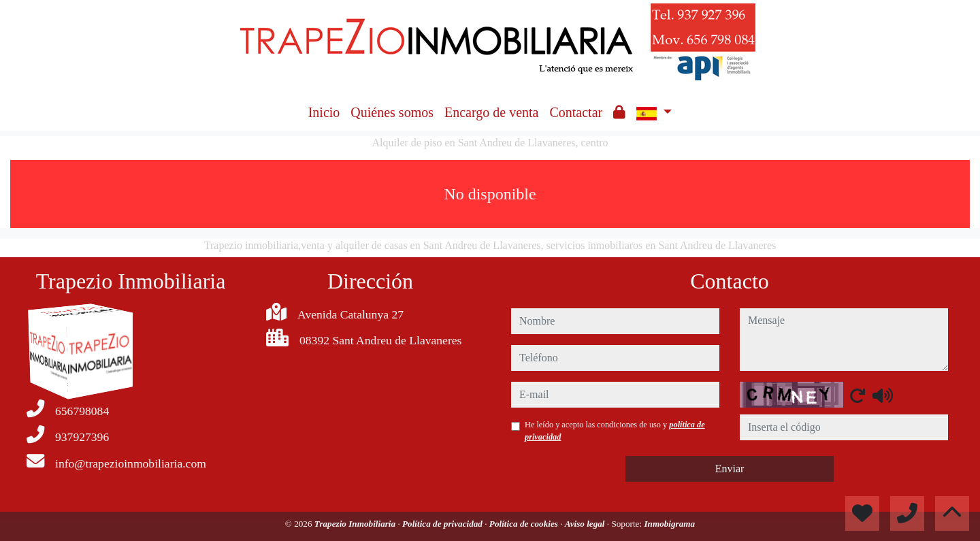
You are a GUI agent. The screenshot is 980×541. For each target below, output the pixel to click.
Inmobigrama (669, 524)
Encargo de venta (491, 112)
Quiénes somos (392, 112)
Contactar (576, 112)
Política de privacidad (443, 524)
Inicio (324, 112)
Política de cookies (525, 524)
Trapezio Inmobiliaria (356, 524)
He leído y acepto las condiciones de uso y (615, 431)
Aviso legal (586, 524)
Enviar (730, 469)
